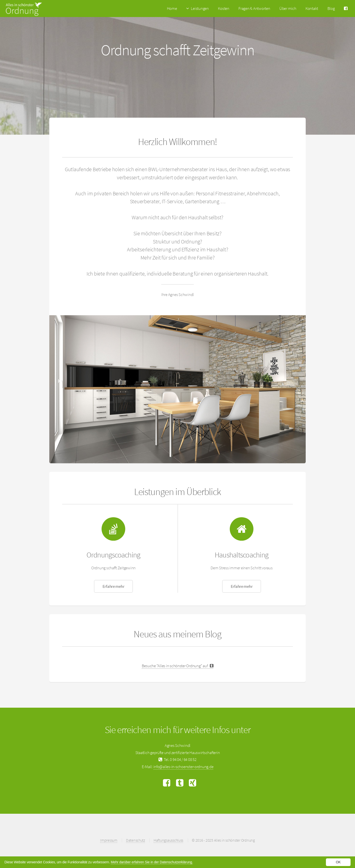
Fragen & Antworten (254, 8)
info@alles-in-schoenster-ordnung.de (183, 767)
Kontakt (312, 8)
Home (172, 8)
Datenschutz (135, 840)
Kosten (223, 8)
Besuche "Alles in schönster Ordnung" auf (178, 666)
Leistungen (200, 8)
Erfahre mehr (114, 586)
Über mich (288, 8)
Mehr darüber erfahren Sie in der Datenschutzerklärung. (152, 862)
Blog (331, 8)
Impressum (109, 840)
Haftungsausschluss (168, 840)
